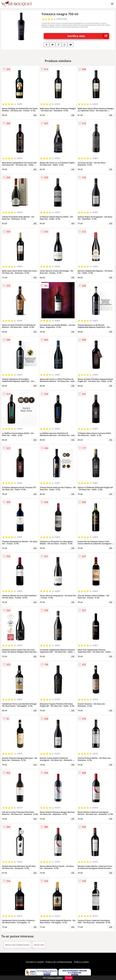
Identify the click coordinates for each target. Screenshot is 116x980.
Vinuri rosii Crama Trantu (17, 945)
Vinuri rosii (39, 945)
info (35, 115)
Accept (69, 978)
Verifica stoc (88, 36)
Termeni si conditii (35, 962)
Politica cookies (81, 962)
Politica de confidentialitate (59, 962)
